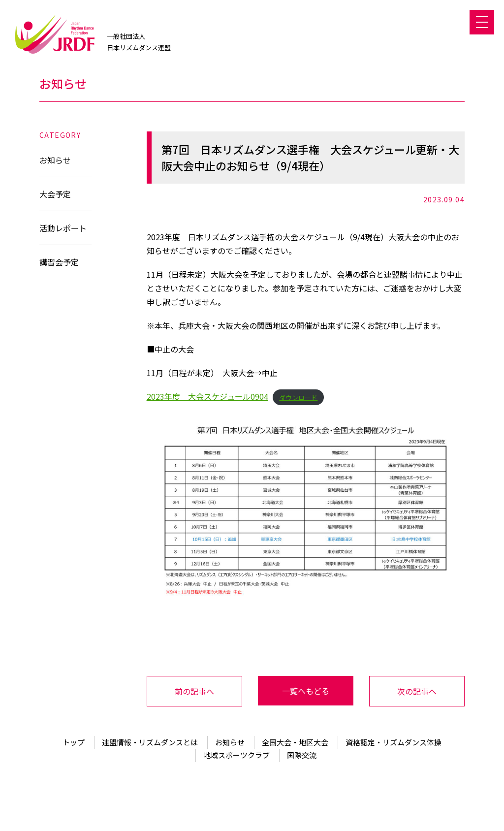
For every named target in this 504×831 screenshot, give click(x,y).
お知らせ (55, 160)
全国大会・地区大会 (295, 742)
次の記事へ (417, 691)
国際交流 (302, 755)
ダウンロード (298, 397)
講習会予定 (59, 262)
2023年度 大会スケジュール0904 (207, 396)
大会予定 (55, 194)
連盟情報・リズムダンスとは (150, 742)
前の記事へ (194, 691)
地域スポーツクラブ (236, 755)
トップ (74, 742)
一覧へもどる (306, 691)
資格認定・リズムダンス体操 (394, 742)
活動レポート (63, 228)
